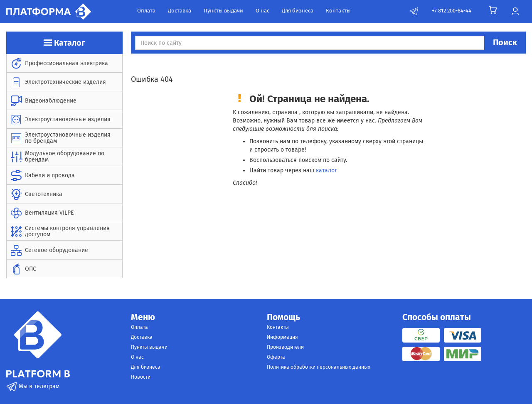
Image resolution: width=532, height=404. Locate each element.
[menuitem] (64, 63)
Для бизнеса (298, 11)
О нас (262, 11)
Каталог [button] (64, 43)
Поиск (505, 42)
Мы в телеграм (33, 386)
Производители (285, 347)
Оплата (146, 11)
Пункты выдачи (223, 11)
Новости (141, 377)
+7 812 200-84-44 (452, 11)
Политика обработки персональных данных (319, 367)
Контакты (338, 11)
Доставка (180, 11)
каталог (326, 170)
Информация (282, 337)
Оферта (276, 357)
